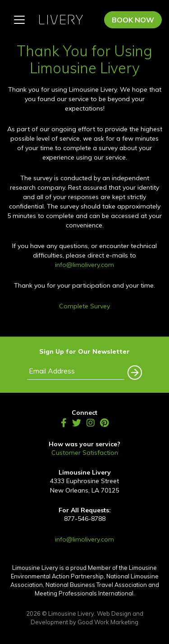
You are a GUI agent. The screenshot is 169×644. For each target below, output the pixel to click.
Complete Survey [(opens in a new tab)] (84, 306)
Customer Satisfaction (85, 453)
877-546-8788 (85, 519)
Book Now (133, 20)
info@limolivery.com (84, 265)
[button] (133, 370)
